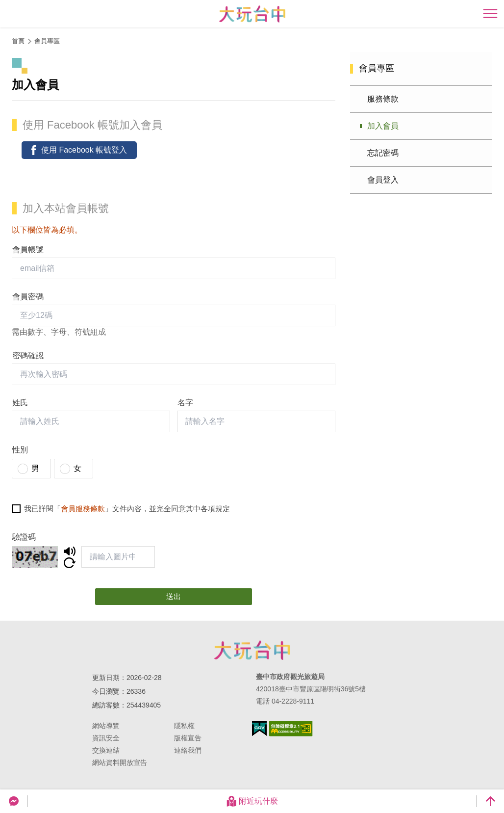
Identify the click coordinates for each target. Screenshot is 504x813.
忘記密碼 (383, 153)
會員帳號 (28, 249)
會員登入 (383, 180)
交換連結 (106, 750)
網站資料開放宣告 (120, 762)
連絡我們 (188, 750)
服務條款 (383, 99)
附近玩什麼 (252, 801)
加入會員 (383, 126)
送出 (174, 596)
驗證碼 (24, 537)
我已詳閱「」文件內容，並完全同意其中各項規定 (127, 509)
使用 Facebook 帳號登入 (84, 150)
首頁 (18, 41)
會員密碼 (28, 297)
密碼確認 (28, 355)
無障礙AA (291, 729)
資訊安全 (106, 738)
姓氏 (20, 403)
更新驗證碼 (70, 563)
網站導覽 (106, 726)
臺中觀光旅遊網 (252, 14)
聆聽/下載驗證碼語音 (70, 551)
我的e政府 (259, 728)
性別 (20, 450)
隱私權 (184, 726)
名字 (185, 403)
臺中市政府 (252, 650)
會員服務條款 (83, 509)
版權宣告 (188, 738)
